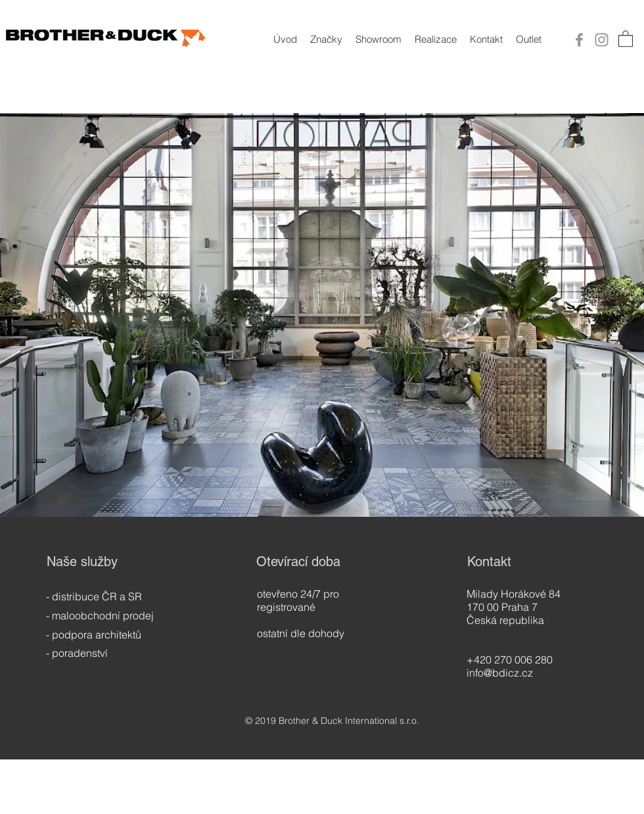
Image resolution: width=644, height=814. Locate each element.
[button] (626, 38)
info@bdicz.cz (500, 673)
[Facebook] (579, 40)
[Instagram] (602, 40)
